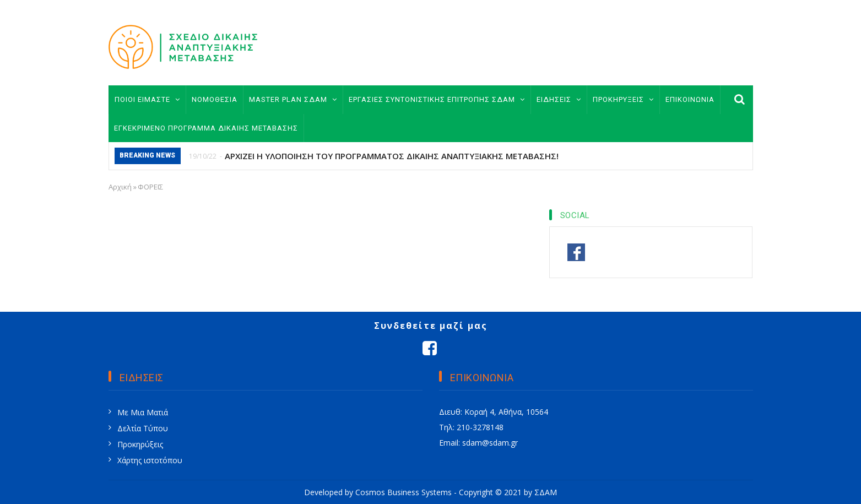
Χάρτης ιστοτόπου (150, 460)
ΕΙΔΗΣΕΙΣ (559, 99)
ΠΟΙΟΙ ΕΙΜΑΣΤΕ (147, 99)
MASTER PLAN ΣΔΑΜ (293, 99)
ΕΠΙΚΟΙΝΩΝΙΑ (690, 99)
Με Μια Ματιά (143, 412)
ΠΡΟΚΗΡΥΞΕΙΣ (623, 99)
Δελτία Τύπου (143, 428)
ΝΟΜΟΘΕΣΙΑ (215, 99)
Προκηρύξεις (140, 444)
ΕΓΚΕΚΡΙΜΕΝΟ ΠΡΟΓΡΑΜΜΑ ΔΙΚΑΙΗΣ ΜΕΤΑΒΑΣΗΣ (206, 128)
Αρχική (120, 187)
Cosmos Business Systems (404, 492)
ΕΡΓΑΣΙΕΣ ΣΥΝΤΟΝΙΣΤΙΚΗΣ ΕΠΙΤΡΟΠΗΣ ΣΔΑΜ (437, 99)
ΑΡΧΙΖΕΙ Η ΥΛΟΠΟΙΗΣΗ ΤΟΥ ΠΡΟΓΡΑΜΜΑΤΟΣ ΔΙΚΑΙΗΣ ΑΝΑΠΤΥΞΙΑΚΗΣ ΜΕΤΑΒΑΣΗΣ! (392, 156)
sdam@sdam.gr (490, 443)
